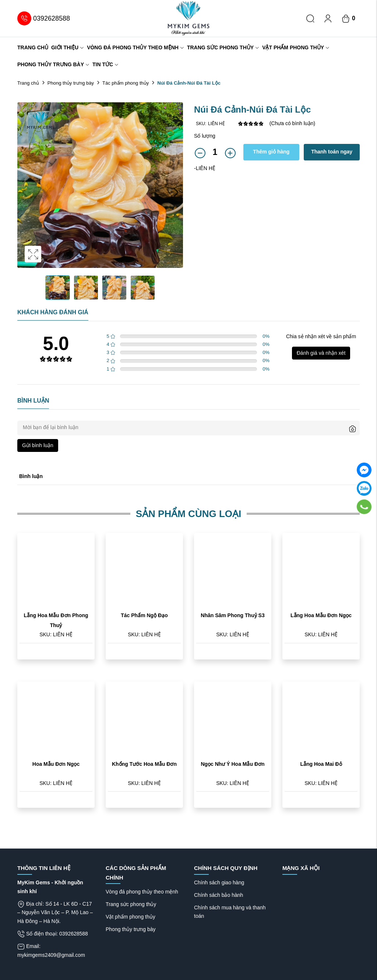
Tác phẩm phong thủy (126, 83)
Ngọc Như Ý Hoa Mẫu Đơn (232, 764)
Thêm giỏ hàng (271, 152)
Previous (25, 192)
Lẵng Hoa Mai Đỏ (321, 764)
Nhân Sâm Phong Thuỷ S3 (232, 615)
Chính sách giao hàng (219, 882)
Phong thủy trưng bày (53, 64)
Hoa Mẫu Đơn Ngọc (56, 764)
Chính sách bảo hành (219, 895)
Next (176, 192)
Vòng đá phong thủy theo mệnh (135, 47)
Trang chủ (33, 47)
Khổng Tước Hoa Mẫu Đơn (144, 764)
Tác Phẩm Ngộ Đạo (144, 615)
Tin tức (105, 64)
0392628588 (44, 18)
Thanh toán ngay (332, 152)
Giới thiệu (68, 47)
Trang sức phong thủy (223, 47)
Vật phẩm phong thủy (296, 47)
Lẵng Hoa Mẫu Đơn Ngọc (321, 615)
